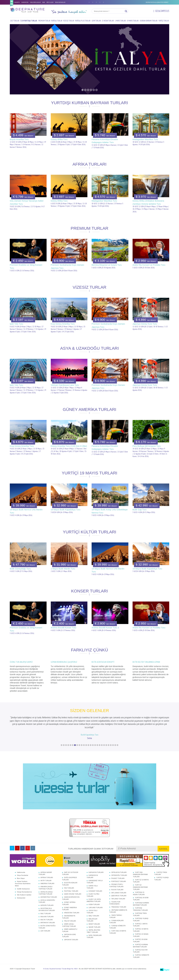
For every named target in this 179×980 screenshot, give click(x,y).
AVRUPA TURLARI (47, 911)
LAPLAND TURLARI (96, 913)
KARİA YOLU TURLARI (92, 892)
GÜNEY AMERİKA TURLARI (69, 914)
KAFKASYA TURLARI (96, 878)
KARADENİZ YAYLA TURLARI (95, 887)
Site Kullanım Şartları (24, 900)
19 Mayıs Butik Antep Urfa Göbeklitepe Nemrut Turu (110, 511)
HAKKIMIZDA (25, 2)
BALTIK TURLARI (47, 925)
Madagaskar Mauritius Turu (145, 139)
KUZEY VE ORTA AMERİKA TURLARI (94, 906)
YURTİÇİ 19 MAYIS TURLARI (141, 935)
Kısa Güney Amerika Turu (63, 324)
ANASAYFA (17, 2)
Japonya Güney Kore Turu (145, 324)
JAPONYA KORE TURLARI (69, 941)
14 (91, 751)
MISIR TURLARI (94, 929)
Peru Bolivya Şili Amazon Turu (147, 446)
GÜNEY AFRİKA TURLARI (69, 909)
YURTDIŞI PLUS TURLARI (83, 21)
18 (100, 751)
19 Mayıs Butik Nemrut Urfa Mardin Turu (26, 511)
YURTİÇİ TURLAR (164, 21)
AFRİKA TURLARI (47, 883)
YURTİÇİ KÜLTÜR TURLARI (140, 956)
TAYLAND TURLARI (118, 904)
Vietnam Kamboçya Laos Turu (65, 385)
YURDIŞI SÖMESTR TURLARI (117, 932)
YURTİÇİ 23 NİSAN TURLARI (141, 941)
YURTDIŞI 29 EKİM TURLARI (141, 904)
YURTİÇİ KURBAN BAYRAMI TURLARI (140, 951)
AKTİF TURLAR (46, 886)
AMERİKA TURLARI (47, 889)
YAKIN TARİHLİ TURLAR (116, 922)
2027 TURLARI (15, 21)
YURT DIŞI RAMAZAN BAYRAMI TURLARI (140, 880)
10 (82, 751)
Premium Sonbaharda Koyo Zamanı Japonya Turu (67, 266)
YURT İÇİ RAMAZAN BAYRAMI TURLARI (140, 893)
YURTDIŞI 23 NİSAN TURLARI (139, 899)
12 (86, 751)
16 (95, 751)
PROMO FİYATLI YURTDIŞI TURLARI (116, 891)
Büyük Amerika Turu (19, 139)
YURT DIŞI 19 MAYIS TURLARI (118, 937)
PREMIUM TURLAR (44, 21)
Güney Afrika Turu (59, 139)
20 (104, 751)
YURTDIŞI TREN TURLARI (140, 920)
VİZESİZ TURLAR (69, 21)
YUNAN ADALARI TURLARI (116, 927)
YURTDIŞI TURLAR (57, 21)
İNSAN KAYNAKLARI (60, 2)
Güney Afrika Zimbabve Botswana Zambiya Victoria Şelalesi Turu (148, 202)
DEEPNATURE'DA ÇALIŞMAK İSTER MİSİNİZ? (157, 2)
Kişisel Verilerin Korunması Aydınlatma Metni (23, 889)
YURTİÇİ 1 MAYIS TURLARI (140, 930)
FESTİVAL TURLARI (71, 896)
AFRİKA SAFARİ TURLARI (45, 879)
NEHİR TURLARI (95, 932)
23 (111, 751)
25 (115, 751)
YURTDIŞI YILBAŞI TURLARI (141, 925)
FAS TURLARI (69, 893)
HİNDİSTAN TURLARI (72, 918)
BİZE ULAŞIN (50, 2)
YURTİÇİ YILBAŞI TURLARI (161, 884)
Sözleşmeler (21, 903)
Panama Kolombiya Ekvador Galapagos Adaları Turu (105, 141)
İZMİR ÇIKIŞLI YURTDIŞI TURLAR (69, 931)
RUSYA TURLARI (117, 895)
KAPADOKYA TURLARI (92, 882)
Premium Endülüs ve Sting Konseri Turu (26, 266)
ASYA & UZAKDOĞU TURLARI (47, 907)
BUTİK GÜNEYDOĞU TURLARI (47, 932)
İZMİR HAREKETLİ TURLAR (70, 936)
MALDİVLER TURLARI (92, 925)
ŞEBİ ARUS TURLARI (119, 901)
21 (106, 751)
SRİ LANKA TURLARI (119, 898)
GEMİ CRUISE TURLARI (73, 899)
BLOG (44, 2)
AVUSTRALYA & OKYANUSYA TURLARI (47, 915)
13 (88, 751)
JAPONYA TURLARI (71, 945)
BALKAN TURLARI (47, 922)
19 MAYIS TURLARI (133, 21)
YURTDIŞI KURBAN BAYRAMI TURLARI (141, 909)
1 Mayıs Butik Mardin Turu (63, 569)
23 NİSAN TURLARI (108, 21)
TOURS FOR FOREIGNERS (115, 908)
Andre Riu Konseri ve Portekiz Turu (149, 265)
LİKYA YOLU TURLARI (92, 917)
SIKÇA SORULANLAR (35, 2)
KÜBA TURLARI (94, 910)
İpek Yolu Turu (16, 324)
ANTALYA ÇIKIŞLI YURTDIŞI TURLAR (46, 898)
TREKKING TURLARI (119, 912)
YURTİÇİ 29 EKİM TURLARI (140, 946)
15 (93, 751)
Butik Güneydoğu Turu (20, 569)
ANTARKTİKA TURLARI (49, 902)
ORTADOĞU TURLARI (119, 881)
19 (102, 751)
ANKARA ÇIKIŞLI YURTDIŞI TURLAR (46, 893)
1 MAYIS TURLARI (120, 21)
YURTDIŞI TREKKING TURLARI (140, 914)
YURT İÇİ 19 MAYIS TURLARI (141, 886)
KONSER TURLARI (95, 896)
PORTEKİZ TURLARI (119, 887)
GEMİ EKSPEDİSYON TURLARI (71, 904)
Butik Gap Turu (140, 510)
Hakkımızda (21, 878)
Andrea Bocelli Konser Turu (64, 628)
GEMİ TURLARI (96, 21)
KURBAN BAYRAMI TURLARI (149, 21)
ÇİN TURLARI (45, 936)
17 (97, 751)
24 (113, 751)
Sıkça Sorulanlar (23, 881)
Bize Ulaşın (21, 884)
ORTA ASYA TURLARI (119, 878)
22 (109, 751)
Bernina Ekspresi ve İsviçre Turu (107, 265)
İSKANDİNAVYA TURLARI (69, 922)
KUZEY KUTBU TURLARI (93, 901)
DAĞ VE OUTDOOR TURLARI (70, 879)
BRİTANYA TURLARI (48, 928)
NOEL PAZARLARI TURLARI (94, 942)
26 (117, 751)
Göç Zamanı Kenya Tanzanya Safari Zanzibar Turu (27, 202)
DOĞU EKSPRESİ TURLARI (69, 884)
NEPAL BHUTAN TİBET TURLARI (93, 937)
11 (84, 751)
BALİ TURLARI (46, 919)
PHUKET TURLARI (118, 884)
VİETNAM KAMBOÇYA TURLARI (118, 917)
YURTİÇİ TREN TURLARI (161, 879)
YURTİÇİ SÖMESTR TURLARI (141, 962)
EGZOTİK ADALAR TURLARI (70, 889)
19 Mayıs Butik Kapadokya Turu (66, 510)
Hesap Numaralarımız (24, 897)
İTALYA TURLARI (70, 926)
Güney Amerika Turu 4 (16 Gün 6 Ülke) (69, 446)
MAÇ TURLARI (94, 921)
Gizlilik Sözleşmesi (23, 894)
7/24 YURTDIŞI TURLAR (29, 21)
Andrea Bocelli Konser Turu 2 (105, 628)
